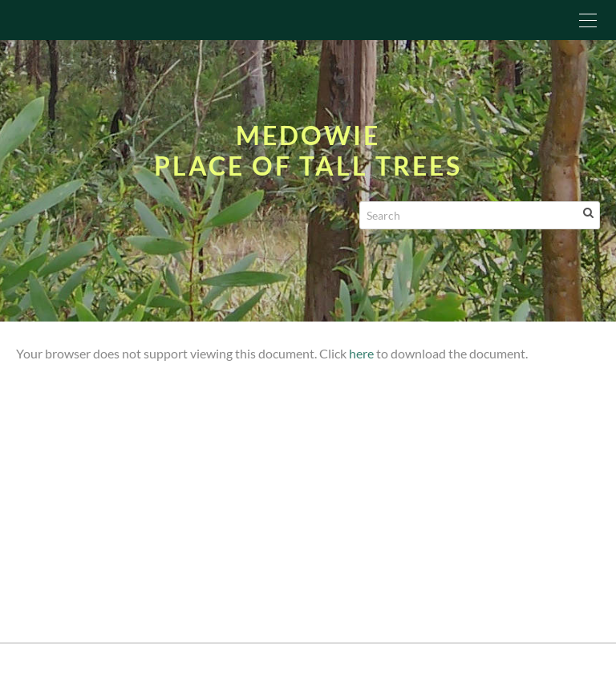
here (361, 353)
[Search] (480, 215)
